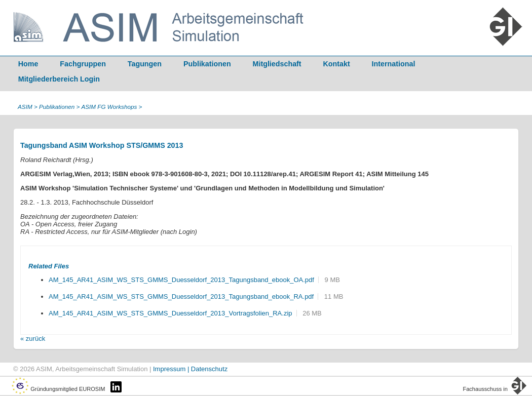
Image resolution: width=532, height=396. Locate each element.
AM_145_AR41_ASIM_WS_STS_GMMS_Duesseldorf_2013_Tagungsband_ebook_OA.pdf (181, 280)
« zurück (33, 339)
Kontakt (337, 64)
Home (28, 64)
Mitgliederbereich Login (59, 79)
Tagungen (145, 64)
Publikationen (207, 64)
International (394, 64)
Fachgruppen (83, 64)
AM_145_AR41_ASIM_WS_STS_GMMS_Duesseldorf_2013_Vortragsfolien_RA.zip (170, 313)
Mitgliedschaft (277, 64)
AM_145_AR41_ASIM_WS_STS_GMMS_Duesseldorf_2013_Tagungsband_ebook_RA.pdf (181, 296)
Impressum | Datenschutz (190, 369)
